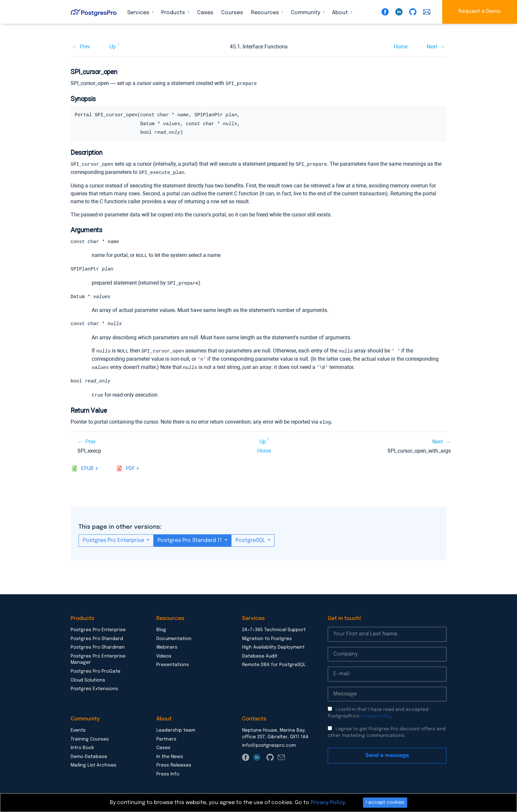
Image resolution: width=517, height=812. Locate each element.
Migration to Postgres (267, 637)
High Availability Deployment (273, 646)
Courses (232, 13)
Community (306, 13)
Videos (164, 655)
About (341, 13)
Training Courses (90, 738)
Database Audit (260, 655)
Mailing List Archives (93, 764)
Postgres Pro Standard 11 (190, 539)
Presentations (173, 663)
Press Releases (174, 764)
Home (401, 47)
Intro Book (82, 746)
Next (432, 47)
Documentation (174, 637)
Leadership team (176, 729)
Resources (266, 13)
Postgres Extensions (94, 687)
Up (113, 47)
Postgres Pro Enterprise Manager (98, 658)
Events (78, 729)
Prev (85, 47)
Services (139, 13)
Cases (205, 13)
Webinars (167, 646)
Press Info (168, 772)
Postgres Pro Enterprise (114, 539)
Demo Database (89, 755)
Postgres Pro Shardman (98, 646)
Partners (166, 738)
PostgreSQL (251, 539)
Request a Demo (480, 11)
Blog (161, 628)
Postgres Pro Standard (97, 637)
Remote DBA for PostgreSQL (274, 663)
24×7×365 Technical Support (274, 628)
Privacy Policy (376, 714)
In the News (170, 755)
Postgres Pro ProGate (95, 670)
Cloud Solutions (88, 679)
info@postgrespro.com (269, 744)
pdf (130, 467)
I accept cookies (385, 802)
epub (87, 467)
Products (174, 13)
